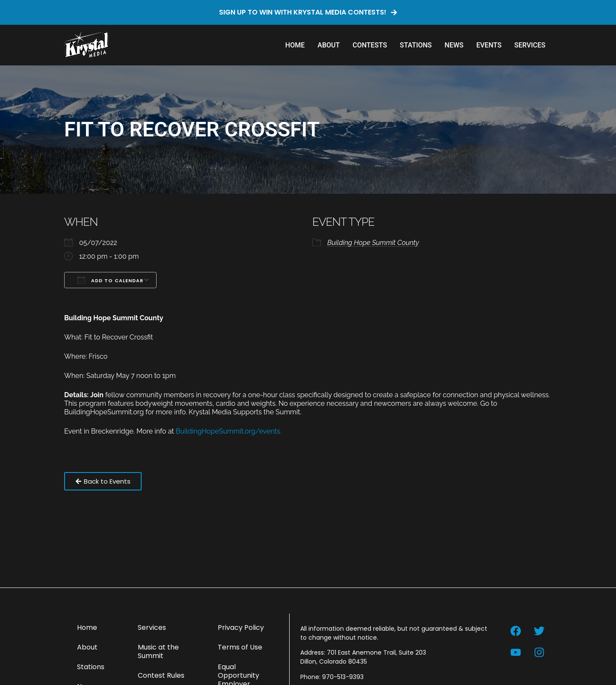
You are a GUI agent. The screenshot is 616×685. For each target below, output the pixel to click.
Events (489, 45)
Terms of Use (240, 647)
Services (530, 45)
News (454, 45)
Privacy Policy (241, 627)
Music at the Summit (158, 651)
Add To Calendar (110, 280)
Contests (370, 45)
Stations (416, 45)
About (329, 45)
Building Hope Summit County (373, 243)
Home (295, 45)
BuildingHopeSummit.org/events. (229, 431)
